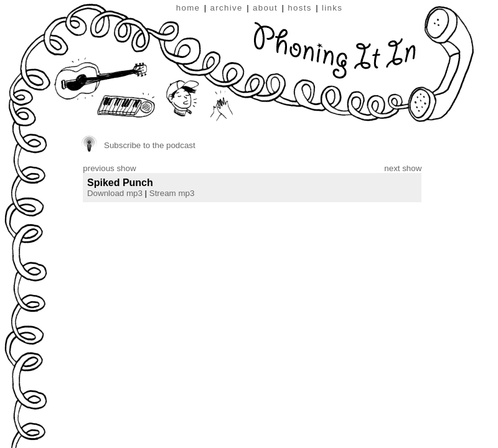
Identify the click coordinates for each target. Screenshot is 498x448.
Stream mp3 (172, 193)
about (265, 8)
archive (227, 8)
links (332, 8)
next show (403, 168)
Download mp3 (115, 193)
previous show (109, 168)
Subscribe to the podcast (150, 145)
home (188, 8)
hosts (300, 8)
